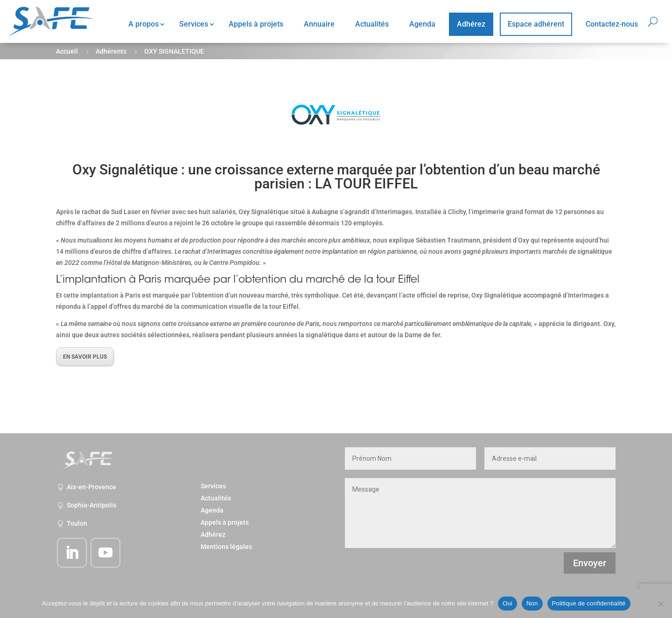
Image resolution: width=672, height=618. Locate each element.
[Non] (660, 604)
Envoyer (590, 563)
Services (194, 24)
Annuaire (319, 24)
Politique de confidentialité (589, 603)
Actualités (372, 24)
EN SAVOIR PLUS (85, 357)
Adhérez (471, 24)
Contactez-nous (612, 24)
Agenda (422, 24)
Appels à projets (256, 24)
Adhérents (111, 51)
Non (532, 603)
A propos (143, 24)
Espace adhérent (536, 24)
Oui (507, 603)
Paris (150, 280)
